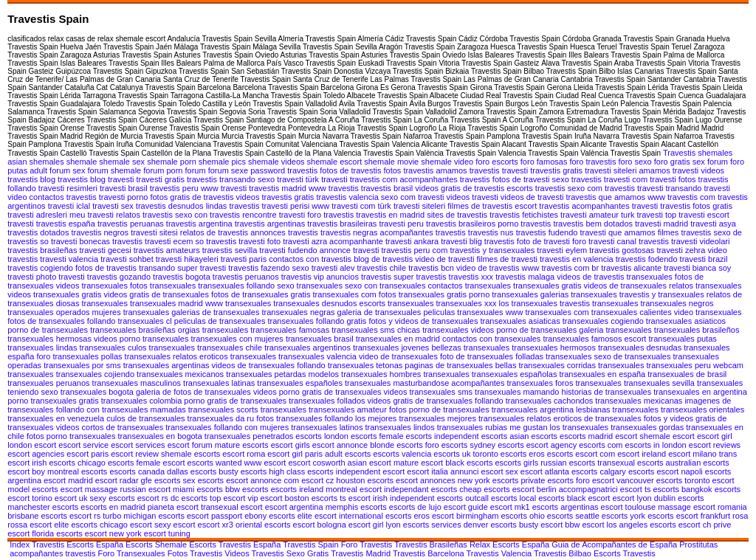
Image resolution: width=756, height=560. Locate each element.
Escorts (140, 545)
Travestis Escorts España (78, 545)
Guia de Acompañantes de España (615, 545)
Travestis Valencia (501, 553)
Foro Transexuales (132, 553)
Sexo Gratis (309, 553)
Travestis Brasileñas (432, 545)
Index (20, 545)
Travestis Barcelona (430, 553)
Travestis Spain (312, 545)
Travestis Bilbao (564, 553)
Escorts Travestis (625, 553)
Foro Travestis (368, 545)
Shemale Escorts (187, 545)
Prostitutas (698, 545)
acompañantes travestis (54, 553)
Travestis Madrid (362, 553)
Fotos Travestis (196, 553)
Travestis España (251, 545)
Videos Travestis (255, 553)
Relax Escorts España (511, 545)
